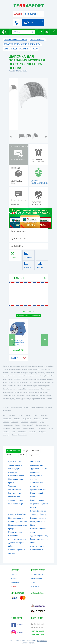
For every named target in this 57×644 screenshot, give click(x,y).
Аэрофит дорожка (16, 500)
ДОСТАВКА (16, 574)
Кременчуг (17, 428)
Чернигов (15, 422)
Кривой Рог (7, 419)
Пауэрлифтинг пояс (38, 511)
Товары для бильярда (39, 514)
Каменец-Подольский (19, 435)
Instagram (17, 632)
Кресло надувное (15, 532)
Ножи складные (36, 550)
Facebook (17, 625)
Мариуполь (27, 419)
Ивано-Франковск (29, 428)
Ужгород (6, 435)
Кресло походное (37, 500)
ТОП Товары (12, 455)
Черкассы (24, 422)
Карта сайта (42, 641)
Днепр (28, 415)
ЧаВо (22, 455)
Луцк (13, 432)
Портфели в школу (16, 518)
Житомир (34, 422)
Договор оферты (29, 643)
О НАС (33, 582)
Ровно (17, 425)
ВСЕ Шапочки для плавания (28, 315)
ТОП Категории (13, 451)
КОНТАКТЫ (35, 587)
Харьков (12, 415)
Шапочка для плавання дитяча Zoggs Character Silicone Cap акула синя (18, 345)
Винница (37, 419)
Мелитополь (22, 432)
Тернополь (42, 428)
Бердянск (42, 432)
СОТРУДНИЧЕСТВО (38, 574)
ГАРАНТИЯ (15, 582)
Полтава (6, 422)
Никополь (33, 432)
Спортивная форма (16, 476)
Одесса (20, 415)
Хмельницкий (8, 425)
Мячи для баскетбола (17, 514)
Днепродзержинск (42, 425)
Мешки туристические (18, 521)
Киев (5, 415)
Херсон (46, 419)
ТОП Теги (35, 451)
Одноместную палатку (39, 536)
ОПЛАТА (14, 578)
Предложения (33, 455)
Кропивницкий (28, 425)
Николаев (17, 419)
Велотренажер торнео (39, 539)
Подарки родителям (38, 518)
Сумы (42, 422)
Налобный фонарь (16, 504)
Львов (35, 415)
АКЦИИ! (18, 14)
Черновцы (6, 428)
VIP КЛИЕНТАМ (37, 578)
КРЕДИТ (14, 587)
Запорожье (44, 415)
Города (25, 451)
